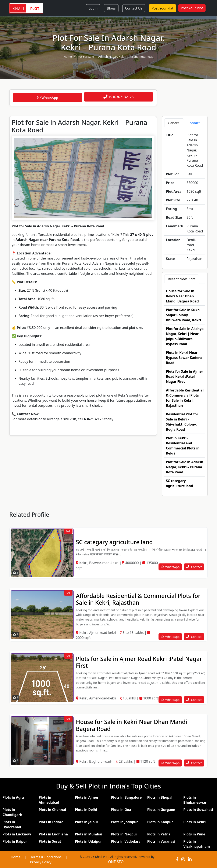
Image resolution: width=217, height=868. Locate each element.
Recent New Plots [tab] (182, 279)
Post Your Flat (162, 8)
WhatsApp (48, 98)
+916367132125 (118, 97)
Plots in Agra (13, 797)
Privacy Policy (41, 862)
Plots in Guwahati (198, 810)
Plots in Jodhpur (124, 822)
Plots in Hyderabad (12, 824)
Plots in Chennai (52, 810)
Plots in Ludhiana (53, 834)
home (68, 57)
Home (16, 857)
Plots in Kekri (194, 822)
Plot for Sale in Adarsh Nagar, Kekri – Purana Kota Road (115, 57)
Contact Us (134, 8)
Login (93, 8)
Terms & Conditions (46, 857)
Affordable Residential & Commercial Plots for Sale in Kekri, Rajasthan (138, 599)
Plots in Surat (50, 841)
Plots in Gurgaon (161, 810)
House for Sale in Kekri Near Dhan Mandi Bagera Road (182, 296)
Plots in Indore (51, 822)
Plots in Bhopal (160, 797)
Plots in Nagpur (124, 834)
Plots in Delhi (86, 810)
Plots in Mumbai (88, 834)
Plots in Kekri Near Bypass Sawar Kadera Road (184, 358)
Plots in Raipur (15, 841)
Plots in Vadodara (126, 841)
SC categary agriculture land (114, 542)
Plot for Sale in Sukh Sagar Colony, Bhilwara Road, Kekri (183, 315)
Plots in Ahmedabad (49, 800)
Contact (194, 567)
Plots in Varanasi (161, 841)
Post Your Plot (192, 8)
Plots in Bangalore (126, 797)
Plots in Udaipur (88, 841)
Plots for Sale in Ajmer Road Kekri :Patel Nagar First (185, 376)
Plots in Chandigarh (12, 812)
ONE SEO (116, 862)
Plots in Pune (194, 834)
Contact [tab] (194, 123)
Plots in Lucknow (17, 834)
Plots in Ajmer (87, 797)
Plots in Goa (121, 810)
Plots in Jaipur (87, 822)
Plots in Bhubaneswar (195, 800)
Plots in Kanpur (160, 822)
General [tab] (174, 123)
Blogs (111, 8)
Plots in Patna (159, 834)
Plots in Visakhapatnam (197, 844)
